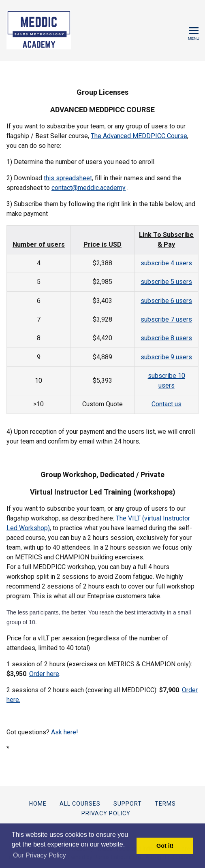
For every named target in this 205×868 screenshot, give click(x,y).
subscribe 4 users (166, 263)
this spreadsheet (68, 178)
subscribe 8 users (166, 338)
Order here (44, 674)
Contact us (167, 404)
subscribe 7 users (166, 319)
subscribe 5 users (166, 282)
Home (38, 804)
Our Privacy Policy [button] (40, 855)
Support (128, 804)
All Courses (80, 804)
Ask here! (65, 732)
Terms (165, 804)
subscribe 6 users (166, 301)
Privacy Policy (106, 813)
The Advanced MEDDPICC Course (139, 136)
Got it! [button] (165, 846)
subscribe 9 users (166, 357)
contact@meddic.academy (89, 188)
